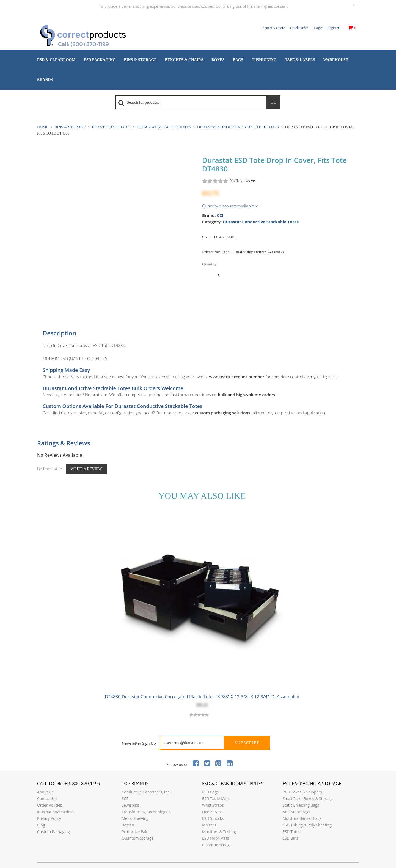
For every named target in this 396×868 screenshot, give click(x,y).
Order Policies (50, 794)
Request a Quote (273, 28)
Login (318, 28)
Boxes (218, 60)
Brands (45, 80)
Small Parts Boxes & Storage (308, 788)
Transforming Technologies (146, 801)
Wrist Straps (213, 794)
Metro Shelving (135, 807)
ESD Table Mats (216, 788)
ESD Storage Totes (111, 127)
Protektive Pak (135, 821)
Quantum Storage (138, 827)
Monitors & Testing (219, 821)
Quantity (209, 264)
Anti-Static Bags (296, 801)
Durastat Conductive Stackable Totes (238, 127)
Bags (238, 60)
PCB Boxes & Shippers (302, 781)
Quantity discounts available (230, 206)
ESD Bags (210, 781)
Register (333, 28)
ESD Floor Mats (216, 827)
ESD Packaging (100, 60)
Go (274, 102)
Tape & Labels (300, 60)
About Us (45, 781)
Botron (128, 814)
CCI (220, 215)
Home (43, 127)
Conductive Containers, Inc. (146, 781)
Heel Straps (212, 801)
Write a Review (86, 458)
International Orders (55, 801)
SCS (125, 788)
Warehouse (336, 60)
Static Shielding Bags (301, 794)
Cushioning (264, 60)
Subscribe (247, 732)
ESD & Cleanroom (56, 60)
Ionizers (209, 814)
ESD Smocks (213, 807)
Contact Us (47, 788)
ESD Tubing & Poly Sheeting (307, 814)
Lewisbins (130, 794)
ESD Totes (292, 821)
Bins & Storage (140, 60)
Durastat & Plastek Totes (164, 127)
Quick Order (299, 28)
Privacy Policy (49, 807)
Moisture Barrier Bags (302, 807)
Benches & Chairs (184, 60)
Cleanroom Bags (217, 834)
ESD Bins (291, 827)
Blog (41, 814)
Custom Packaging (53, 821)
